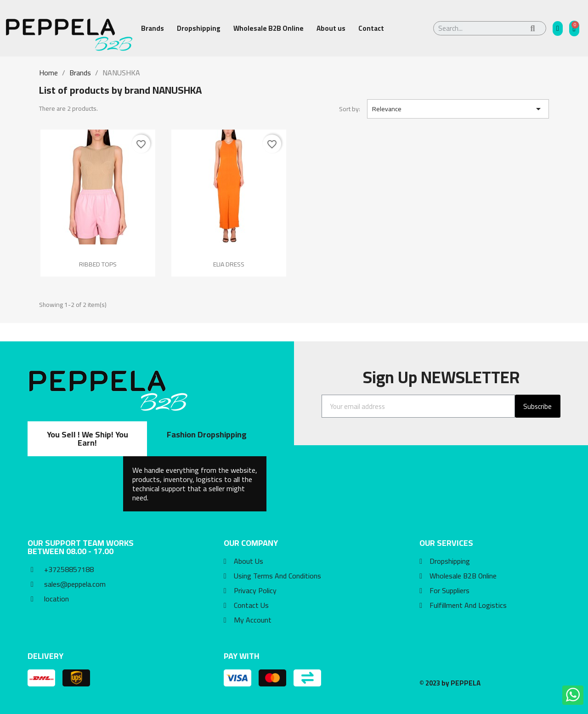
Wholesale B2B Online (269, 28)
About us (331, 28)
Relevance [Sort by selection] (458, 109)
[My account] (558, 28)
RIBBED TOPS (98, 264)
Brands (153, 28)
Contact (371, 28)
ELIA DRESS (229, 264)
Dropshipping (199, 28)
